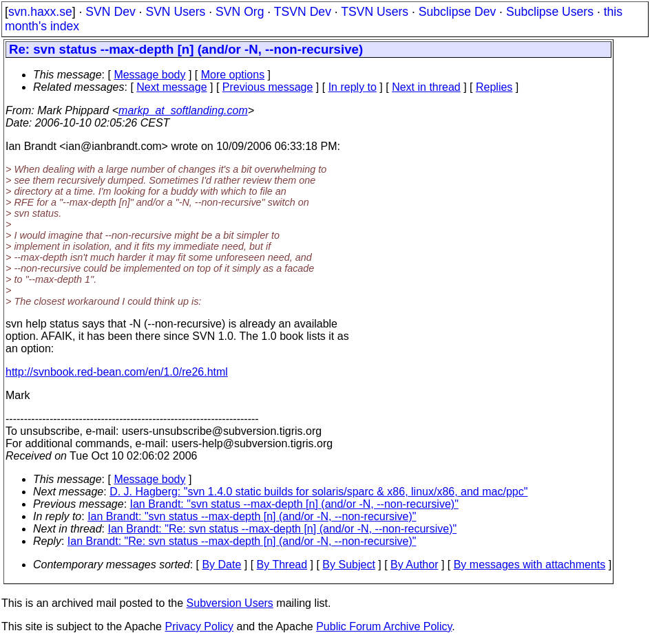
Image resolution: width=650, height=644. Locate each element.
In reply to (353, 87)
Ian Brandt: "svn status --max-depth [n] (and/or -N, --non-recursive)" (294, 504)
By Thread (282, 565)
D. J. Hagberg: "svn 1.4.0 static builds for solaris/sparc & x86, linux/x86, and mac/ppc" (318, 492)
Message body (149, 75)
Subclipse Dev (457, 12)
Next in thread (426, 87)
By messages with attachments (530, 565)
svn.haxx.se (40, 12)
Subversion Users (230, 603)
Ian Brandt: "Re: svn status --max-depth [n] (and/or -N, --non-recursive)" (283, 529)
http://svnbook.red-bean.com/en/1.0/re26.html (117, 372)
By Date (221, 565)
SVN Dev (110, 12)
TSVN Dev (303, 12)
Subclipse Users (550, 12)
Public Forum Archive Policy (384, 626)
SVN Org (240, 12)
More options (233, 75)
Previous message (268, 87)
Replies (494, 87)
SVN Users (175, 12)
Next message (171, 87)
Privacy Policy (199, 626)
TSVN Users (375, 12)
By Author (414, 565)
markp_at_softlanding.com (183, 110)
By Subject (348, 565)
